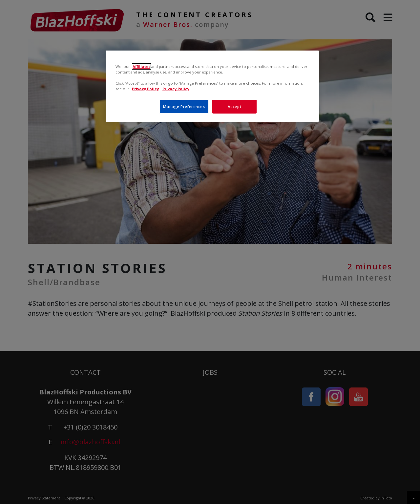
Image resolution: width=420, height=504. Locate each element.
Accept (234, 106)
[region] (212, 86)
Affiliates (141, 66)
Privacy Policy (145, 89)
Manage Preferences (184, 106)
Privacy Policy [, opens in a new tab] (176, 89)
